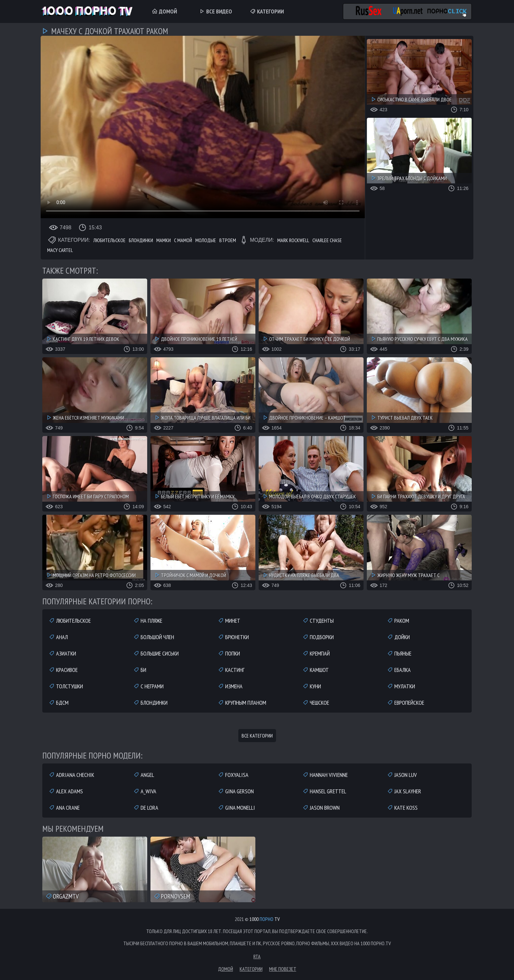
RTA (257, 956)
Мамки (164, 240)
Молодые (206, 240)
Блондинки (141, 240)
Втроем (228, 240)
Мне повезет (283, 969)
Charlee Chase (327, 240)
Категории (267, 11)
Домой (164, 11)
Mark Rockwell (293, 240)
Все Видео (216, 11)
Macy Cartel (60, 250)
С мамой (183, 240)
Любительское (109, 240)
